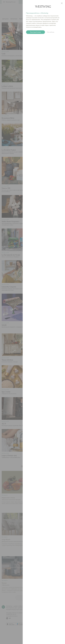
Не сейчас (51, 32)
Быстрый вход (36, 32)
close (62, 3)
